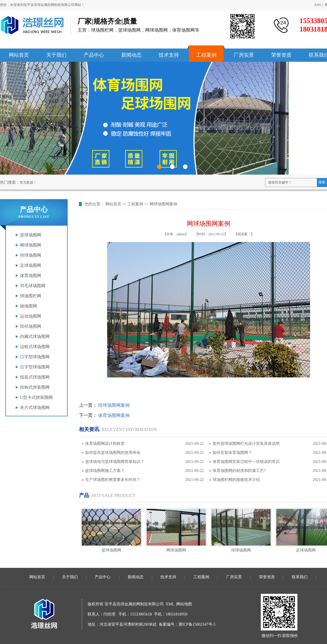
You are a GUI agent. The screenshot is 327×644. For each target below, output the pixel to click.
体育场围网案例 (114, 415)
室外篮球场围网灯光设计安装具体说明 (246, 444)
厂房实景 (234, 577)
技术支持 (168, 577)
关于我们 (70, 577)
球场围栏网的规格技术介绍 (236, 480)
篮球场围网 (111, 550)
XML (318, 5)
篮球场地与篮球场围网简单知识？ (115, 462)
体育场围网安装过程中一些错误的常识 (246, 462)
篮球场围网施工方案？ (105, 471)
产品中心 (103, 577)
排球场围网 (241, 550)
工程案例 (135, 204)
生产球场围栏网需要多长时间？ (113, 480)
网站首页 (113, 204)
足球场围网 (306, 550)
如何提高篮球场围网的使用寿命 (113, 453)
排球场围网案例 (114, 405)
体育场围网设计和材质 (105, 444)
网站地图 (184, 604)
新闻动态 (136, 577)
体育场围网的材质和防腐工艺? (239, 471)
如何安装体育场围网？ (232, 453)
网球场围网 (176, 550)
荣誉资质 (267, 577)
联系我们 (300, 577)
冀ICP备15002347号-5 (197, 624)
